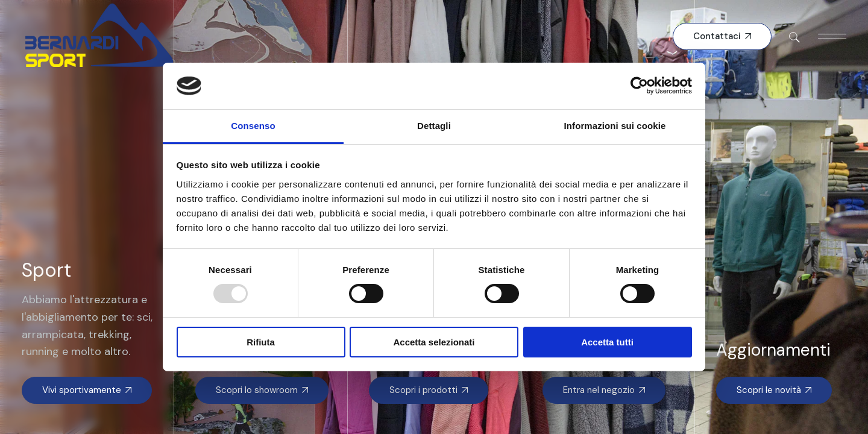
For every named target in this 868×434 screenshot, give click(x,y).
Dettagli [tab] (434, 126)
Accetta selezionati (434, 342)
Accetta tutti (607, 342)
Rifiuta (261, 342)
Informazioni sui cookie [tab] (615, 126)
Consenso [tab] (253, 126)
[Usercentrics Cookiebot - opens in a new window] (639, 86)
